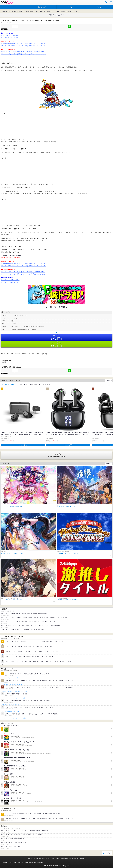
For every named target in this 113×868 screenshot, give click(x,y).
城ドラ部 (4, 363)
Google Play (56, 344)
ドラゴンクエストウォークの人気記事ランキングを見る (14, 691)
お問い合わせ (31, 859)
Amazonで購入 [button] (23, 445)
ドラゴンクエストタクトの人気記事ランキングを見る (14, 718)
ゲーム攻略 (27, 11)
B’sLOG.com (81, 859)
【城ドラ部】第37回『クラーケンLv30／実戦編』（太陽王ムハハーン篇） (59, 11)
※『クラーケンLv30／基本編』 (10, 35)
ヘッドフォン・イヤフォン (10, 385)
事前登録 (51, 15)
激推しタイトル (60, 15)
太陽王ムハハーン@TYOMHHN (11, 256)
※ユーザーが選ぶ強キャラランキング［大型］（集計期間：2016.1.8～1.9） (23, 46)
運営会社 (44, 859)
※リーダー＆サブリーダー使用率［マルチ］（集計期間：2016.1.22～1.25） (23, 54)
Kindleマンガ (24, 385)
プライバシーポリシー (54, 859)
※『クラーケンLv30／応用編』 (10, 38)
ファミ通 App (7, 3)
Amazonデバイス (35, 385)
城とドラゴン (35, 11)
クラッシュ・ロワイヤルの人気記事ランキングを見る (14, 698)
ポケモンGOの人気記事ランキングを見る (11, 711)
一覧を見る (109, 380)
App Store (56, 337)
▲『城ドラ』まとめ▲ (57, 307)
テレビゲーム (46, 385)
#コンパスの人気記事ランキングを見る (10, 678)
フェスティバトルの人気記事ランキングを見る (12, 685)
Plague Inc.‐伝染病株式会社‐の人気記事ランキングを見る (14, 705)
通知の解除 (65, 859)
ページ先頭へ (108, 853)
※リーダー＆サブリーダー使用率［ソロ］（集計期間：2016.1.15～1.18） (23, 52)
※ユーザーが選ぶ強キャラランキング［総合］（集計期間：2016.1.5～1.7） (23, 43)
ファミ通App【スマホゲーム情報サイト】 (11, 11)
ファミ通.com (72, 859)
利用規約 (38, 859)
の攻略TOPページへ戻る (56, 455)
